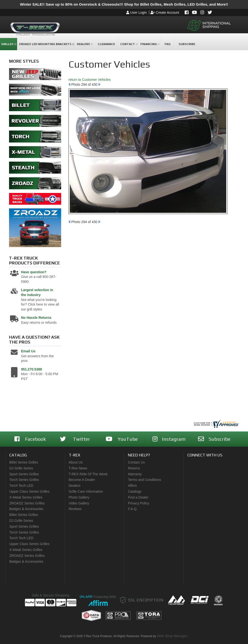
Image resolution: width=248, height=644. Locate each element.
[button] (9, 44)
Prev (69, 84)
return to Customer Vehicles (90, 80)
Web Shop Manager (172, 636)
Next (99, 84)
